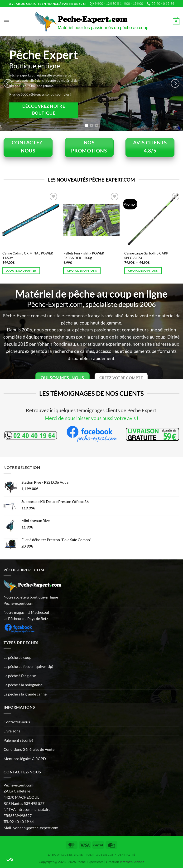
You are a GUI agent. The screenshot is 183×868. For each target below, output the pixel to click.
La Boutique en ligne (65, 855)
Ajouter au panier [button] (21, 271)
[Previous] (8, 83)
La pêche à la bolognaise (23, 685)
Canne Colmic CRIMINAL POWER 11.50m (28, 255)
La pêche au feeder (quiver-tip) (28, 666)
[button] (6, 22)
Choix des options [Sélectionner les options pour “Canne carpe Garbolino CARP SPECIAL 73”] (143, 271)
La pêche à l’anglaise (20, 676)
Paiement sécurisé (18, 740)
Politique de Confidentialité (110, 855)
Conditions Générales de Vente (29, 749)
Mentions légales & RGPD (25, 759)
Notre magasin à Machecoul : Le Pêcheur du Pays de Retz (27, 615)
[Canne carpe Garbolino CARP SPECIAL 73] (152, 220)
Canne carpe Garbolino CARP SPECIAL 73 (146, 255)
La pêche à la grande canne (25, 694)
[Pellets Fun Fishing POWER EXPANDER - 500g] (92, 220)
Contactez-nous (17, 722)
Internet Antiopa (132, 862)
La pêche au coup (17, 657)
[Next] (175, 83)
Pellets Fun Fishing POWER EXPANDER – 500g (84, 255)
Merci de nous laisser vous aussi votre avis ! (91, 418)
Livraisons (12, 731)
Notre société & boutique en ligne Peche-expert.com (31, 600)
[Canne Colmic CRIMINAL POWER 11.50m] (31, 220)
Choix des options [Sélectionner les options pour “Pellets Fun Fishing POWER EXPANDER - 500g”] (82, 271)
